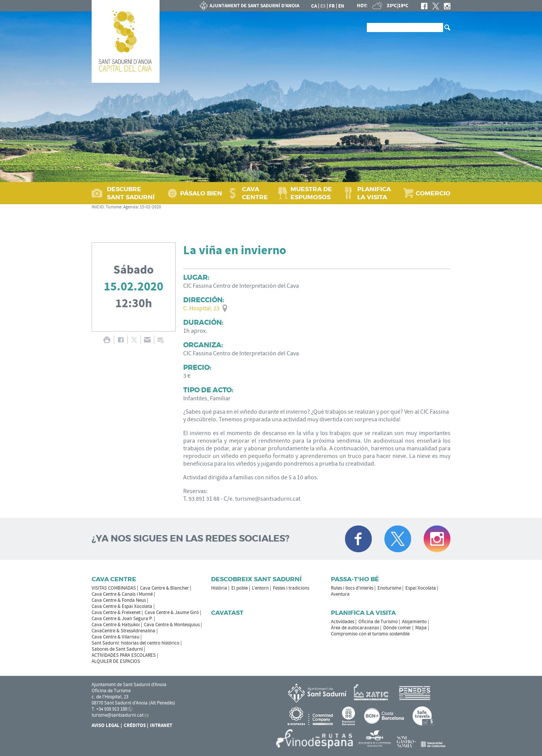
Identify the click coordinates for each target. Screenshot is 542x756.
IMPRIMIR (107, 340)
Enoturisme (389, 588)
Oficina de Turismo (378, 622)
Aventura (340, 594)
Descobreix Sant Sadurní (256, 579)
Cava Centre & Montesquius (172, 625)
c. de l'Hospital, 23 (110, 697)
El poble (240, 588)
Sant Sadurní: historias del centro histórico (135, 643)
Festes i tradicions (291, 588)
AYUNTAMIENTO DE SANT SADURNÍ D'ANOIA (250, 6)
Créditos (135, 725)
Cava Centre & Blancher (165, 588)
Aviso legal (106, 725)
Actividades (343, 622)
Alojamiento (414, 622)
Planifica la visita (363, 613)
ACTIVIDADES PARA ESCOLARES (124, 655)
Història (219, 588)
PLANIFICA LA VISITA (374, 193)
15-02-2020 (150, 207)
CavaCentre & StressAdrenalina (123, 631)
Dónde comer (397, 628)
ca (314, 6)
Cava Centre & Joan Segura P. (122, 619)
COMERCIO (433, 193)
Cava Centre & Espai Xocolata (122, 606)
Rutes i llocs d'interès (352, 588)
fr (332, 6)
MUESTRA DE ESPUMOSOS (311, 193)
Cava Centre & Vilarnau (115, 637)
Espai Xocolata (421, 588)
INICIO (98, 207)
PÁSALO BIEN (201, 193)
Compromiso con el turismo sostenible (370, 634)
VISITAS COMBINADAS (114, 588)
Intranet (161, 725)
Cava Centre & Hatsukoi (116, 625)
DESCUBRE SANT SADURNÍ (131, 193)
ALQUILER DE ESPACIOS (116, 661)
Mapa (421, 628)
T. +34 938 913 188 (109, 709)
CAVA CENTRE (255, 193)
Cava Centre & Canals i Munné (122, 594)
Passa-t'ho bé (355, 579)
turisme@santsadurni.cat (118, 715)
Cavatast (227, 613)
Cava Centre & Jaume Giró (172, 613)
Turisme (114, 207)
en (341, 6)
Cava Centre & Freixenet (116, 613)
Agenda (131, 207)
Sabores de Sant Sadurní (117, 649)
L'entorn (260, 588)
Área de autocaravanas (355, 628)
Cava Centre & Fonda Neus (119, 600)
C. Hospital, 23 (201, 308)
